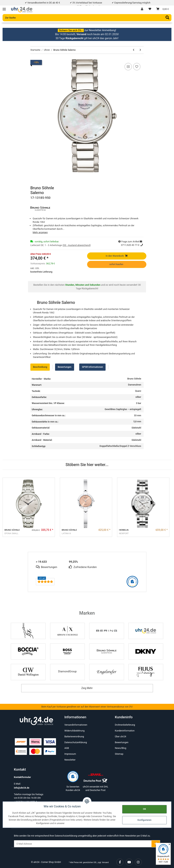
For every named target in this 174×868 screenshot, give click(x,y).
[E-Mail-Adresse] (83, 844)
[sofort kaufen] (117, 264)
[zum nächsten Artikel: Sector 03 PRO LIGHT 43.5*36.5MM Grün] (140, 50)
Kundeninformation (125, 731)
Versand (105, 862)
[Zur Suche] (87, 18)
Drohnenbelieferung (125, 725)
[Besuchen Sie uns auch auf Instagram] (138, 862)
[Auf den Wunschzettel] (137, 67)
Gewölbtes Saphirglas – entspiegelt (123, 409)
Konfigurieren (144, 820)
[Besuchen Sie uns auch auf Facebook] (120, 862)
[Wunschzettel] (150, 9)
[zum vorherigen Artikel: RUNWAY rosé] (133, 50)
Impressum (70, 754)
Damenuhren (135, 385)
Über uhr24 (121, 736)
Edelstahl (136, 428)
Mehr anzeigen (40, 232)
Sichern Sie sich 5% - (71, 30)
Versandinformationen (76, 725)
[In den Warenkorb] (117, 256)
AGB (67, 748)
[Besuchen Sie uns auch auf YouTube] (129, 862)
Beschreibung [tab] (40, 367)
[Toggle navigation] (4, 8)
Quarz (138, 391)
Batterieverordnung (74, 736)
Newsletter (70, 760)
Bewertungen (122, 742)
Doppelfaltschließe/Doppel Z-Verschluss (120, 446)
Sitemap (119, 754)
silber (138, 397)
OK (144, 809)
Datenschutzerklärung (76, 742)
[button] (142, 9)
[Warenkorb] (163, 9)
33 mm (137, 415)
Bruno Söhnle (134, 379)
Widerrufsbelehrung (74, 731)
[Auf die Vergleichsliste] (128, 67)
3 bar (139, 403)
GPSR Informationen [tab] (92, 367)
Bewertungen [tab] (64, 367)
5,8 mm (137, 421)
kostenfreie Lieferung (41, 272)
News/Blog (121, 748)
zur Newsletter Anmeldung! (100, 30)
